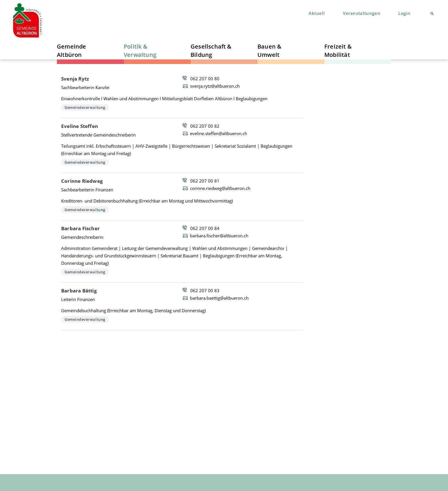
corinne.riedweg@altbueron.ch (220, 188)
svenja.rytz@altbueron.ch (215, 86)
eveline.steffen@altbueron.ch (219, 133)
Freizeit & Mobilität (338, 51)
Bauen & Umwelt (269, 51)
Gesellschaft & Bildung (211, 51)
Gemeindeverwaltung (85, 107)
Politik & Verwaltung (140, 51)
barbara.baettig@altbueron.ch (219, 298)
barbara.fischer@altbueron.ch (219, 236)
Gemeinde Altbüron (72, 51)
